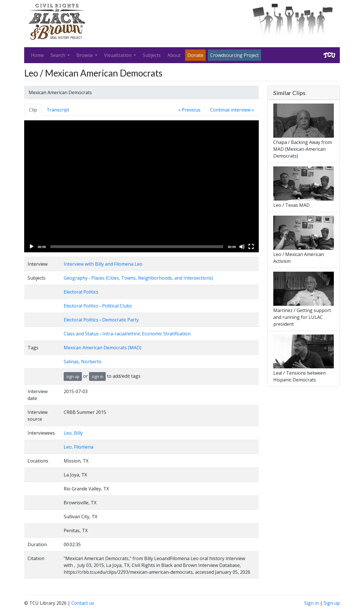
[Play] (32, 247)
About (174, 55)
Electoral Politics (81, 292)
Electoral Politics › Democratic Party (101, 320)
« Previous (189, 110)
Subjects (152, 55)
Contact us (83, 603)
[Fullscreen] (251, 247)
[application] (141, 186)
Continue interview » (232, 110)
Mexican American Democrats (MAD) (103, 348)
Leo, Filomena (78, 447)
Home (37, 55)
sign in (97, 376)
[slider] (137, 247)
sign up (73, 376)
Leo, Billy (73, 433)
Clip (33, 110)
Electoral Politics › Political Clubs (98, 306)
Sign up (332, 603)
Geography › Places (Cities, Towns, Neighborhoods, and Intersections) (138, 278)
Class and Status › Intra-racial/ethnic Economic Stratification (127, 334)
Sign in (312, 603)
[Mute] (242, 247)
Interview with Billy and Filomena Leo (103, 264)
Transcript (58, 110)
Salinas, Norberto (83, 362)
